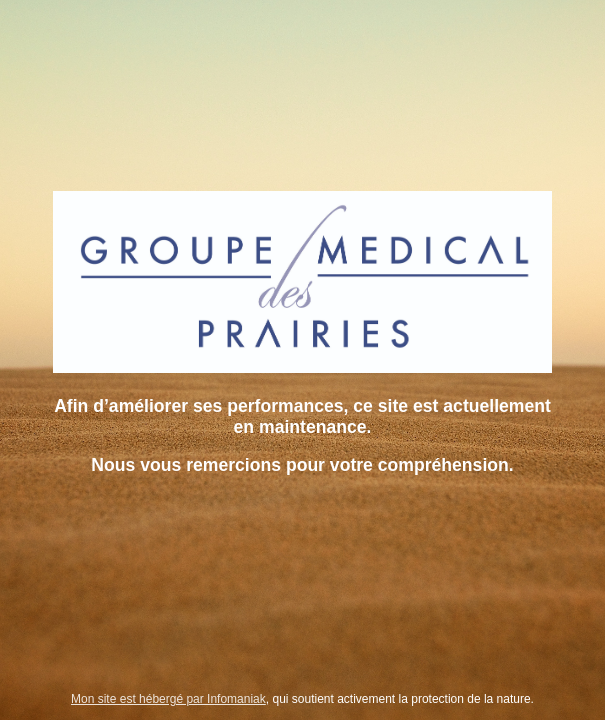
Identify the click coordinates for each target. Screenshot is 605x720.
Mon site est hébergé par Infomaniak (168, 699)
